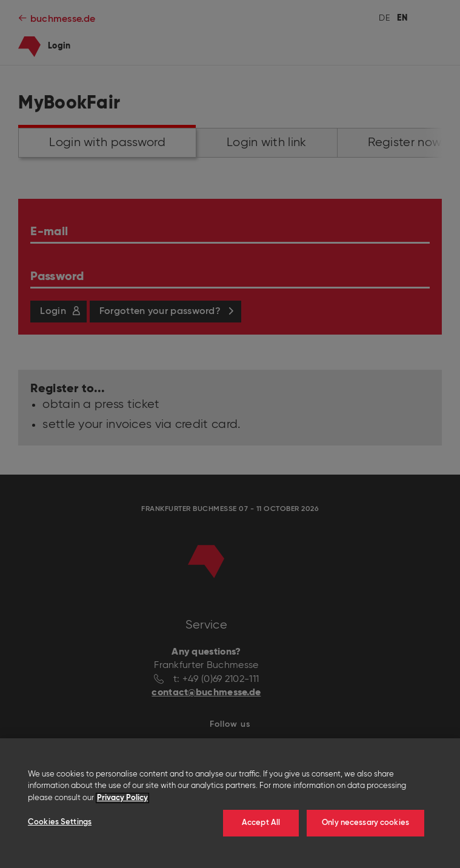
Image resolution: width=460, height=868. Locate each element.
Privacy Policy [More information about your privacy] (122, 798)
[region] (230, 803)
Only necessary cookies (365, 823)
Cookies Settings (60, 822)
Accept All (261, 823)
